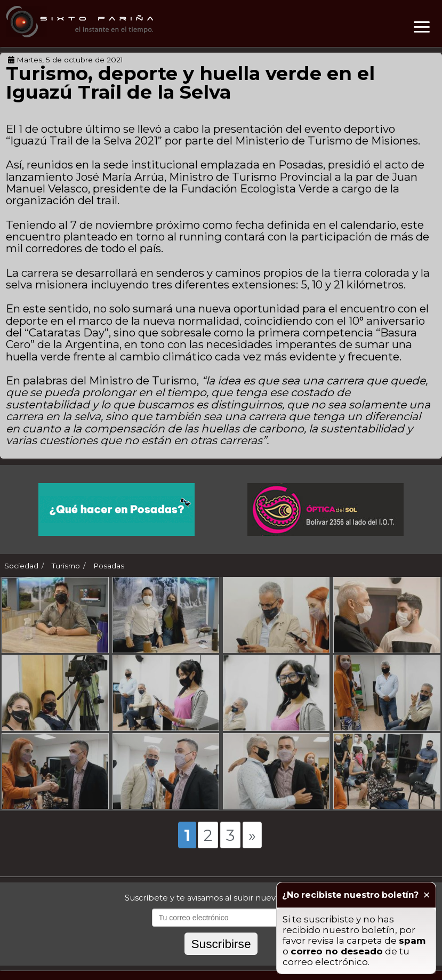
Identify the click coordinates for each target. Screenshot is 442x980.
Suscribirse (221, 944)
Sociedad (21, 566)
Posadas (109, 566)
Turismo (66, 566)
